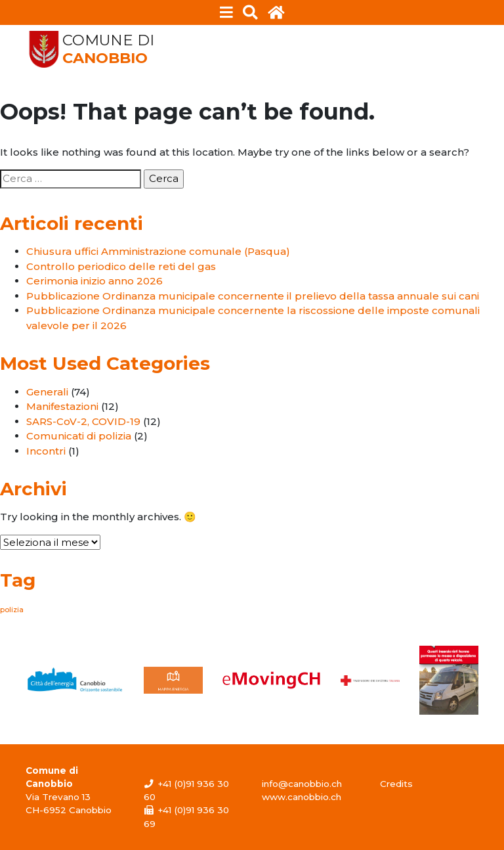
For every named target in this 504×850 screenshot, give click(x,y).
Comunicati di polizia (79, 436)
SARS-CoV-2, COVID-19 (83, 421)
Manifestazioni (62, 406)
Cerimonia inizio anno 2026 (94, 281)
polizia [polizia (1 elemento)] (12, 610)
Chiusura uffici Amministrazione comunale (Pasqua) (158, 251)
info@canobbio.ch (302, 784)
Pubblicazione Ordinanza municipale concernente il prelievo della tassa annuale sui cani (253, 296)
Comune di (108, 49)
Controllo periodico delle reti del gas (121, 266)
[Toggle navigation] (227, 12)
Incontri (46, 451)
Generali (47, 392)
